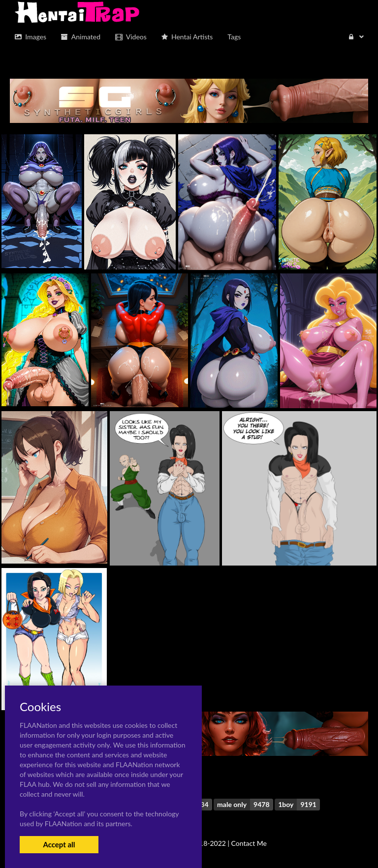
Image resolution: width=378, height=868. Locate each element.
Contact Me (249, 843)
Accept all (59, 844)
